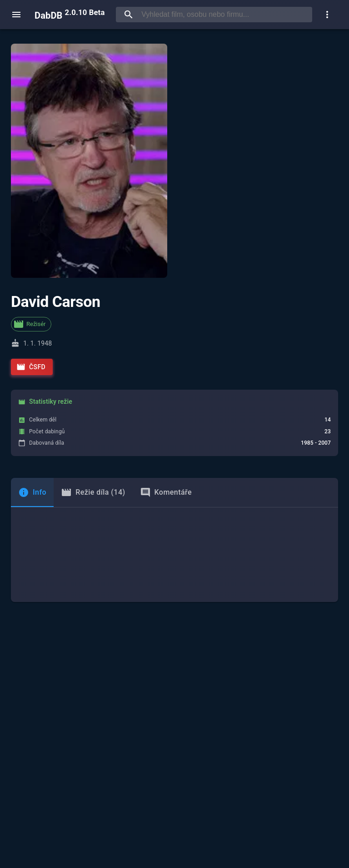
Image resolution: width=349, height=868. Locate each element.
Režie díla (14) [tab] (93, 492)
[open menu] (16, 15)
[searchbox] (225, 15)
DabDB (70, 15)
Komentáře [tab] (166, 492)
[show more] (327, 15)
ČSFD (31, 367)
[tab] (32, 492)
